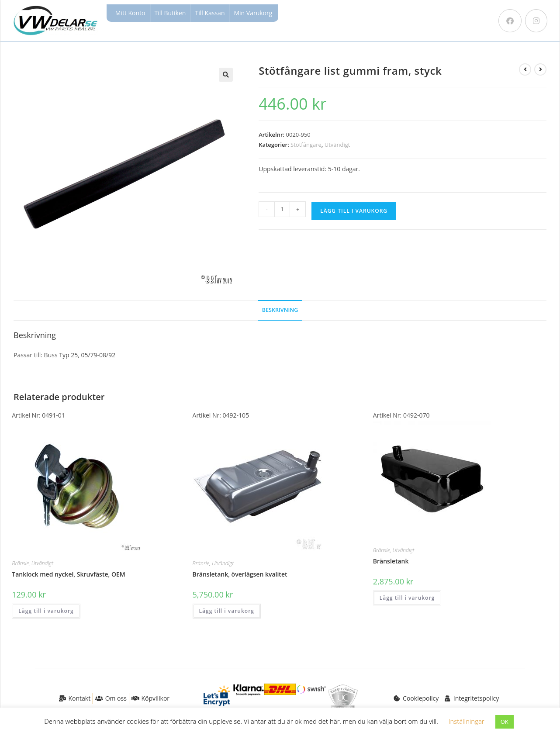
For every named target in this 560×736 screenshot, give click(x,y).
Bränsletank (391, 561)
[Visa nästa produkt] (540, 69)
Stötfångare (306, 145)
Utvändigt (337, 145)
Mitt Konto (130, 13)
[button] (226, 75)
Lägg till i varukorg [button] (46, 611)
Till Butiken (170, 13)
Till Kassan (210, 13)
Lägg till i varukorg (354, 211)
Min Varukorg (253, 13)
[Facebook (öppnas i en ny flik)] (510, 21)
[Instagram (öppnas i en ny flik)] (536, 21)
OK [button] (505, 722)
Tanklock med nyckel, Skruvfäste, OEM (68, 574)
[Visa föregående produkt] (525, 69)
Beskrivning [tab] (280, 310)
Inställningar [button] (467, 721)
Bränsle (20, 563)
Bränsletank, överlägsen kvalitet (240, 574)
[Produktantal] (282, 209)
